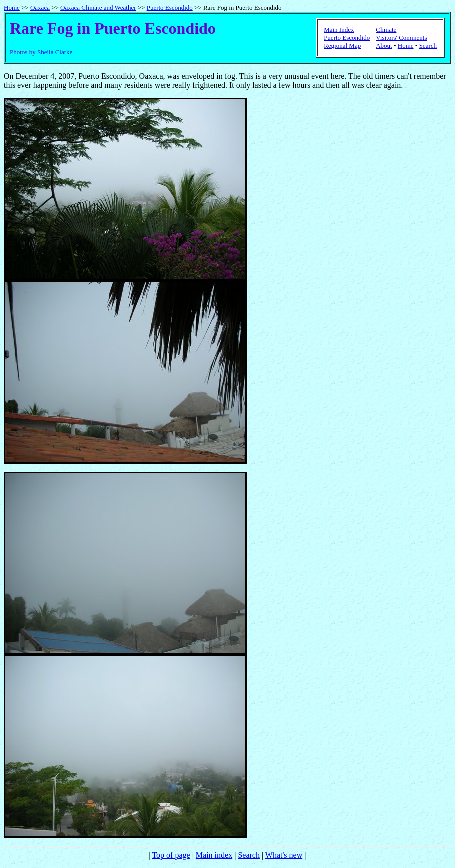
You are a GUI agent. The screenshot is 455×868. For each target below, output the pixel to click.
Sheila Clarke (55, 52)
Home (12, 8)
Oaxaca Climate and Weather (98, 8)
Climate (386, 30)
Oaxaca (40, 8)
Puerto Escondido (170, 8)
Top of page (171, 855)
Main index (214, 855)
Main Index (339, 30)
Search (428, 46)
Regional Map (342, 46)
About (384, 46)
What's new (284, 855)
